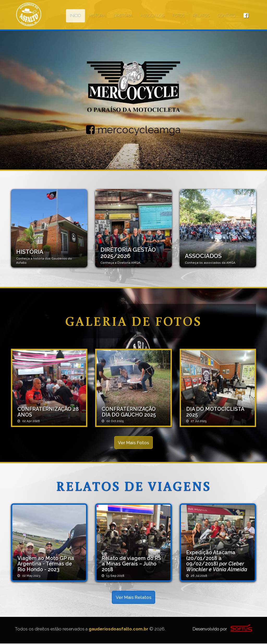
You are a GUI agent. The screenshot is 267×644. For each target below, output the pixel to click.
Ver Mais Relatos (133, 598)
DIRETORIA (123, 16)
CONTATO (226, 16)
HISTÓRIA (97, 16)
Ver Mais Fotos (134, 443)
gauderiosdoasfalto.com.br (119, 629)
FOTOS (178, 16)
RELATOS (201, 16)
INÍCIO (75, 16)
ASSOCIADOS (152, 16)
